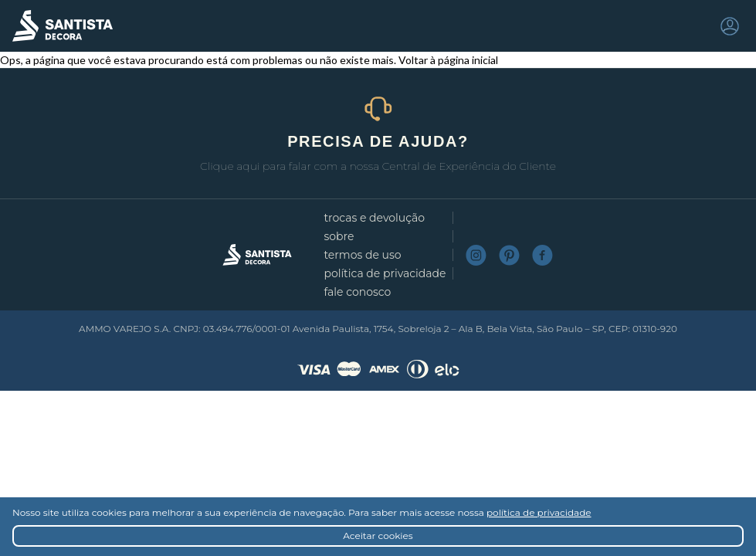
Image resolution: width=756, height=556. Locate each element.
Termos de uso (362, 255)
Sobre (339, 236)
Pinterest (509, 255)
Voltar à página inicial (448, 60)
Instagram (476, 255)
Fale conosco (357, 292)
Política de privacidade (385, 273)
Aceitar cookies (378, 536)
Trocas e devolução (374, 218)
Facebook (542, 255)
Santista (63, 26)
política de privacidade (539, 512)
